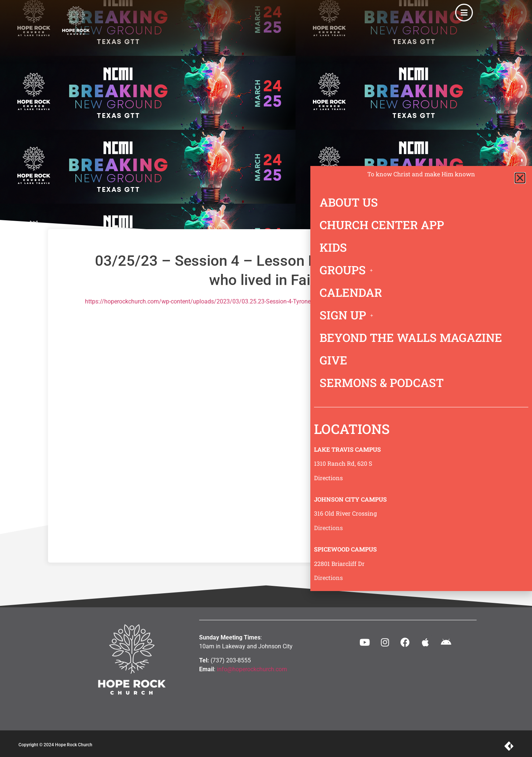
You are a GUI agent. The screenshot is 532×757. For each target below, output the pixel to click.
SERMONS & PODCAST (382, 383)
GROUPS (348, 270)
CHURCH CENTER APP (382, 225)
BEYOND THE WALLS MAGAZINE (411, 337)
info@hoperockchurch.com (252, 669)
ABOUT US (349, 202)
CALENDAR (351, 292)
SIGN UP (348, 315)
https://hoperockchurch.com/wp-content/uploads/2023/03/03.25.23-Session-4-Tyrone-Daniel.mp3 (214, 301)
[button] (520, 178)
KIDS (333, 247)
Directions (328, 478)
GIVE (333, 360)
